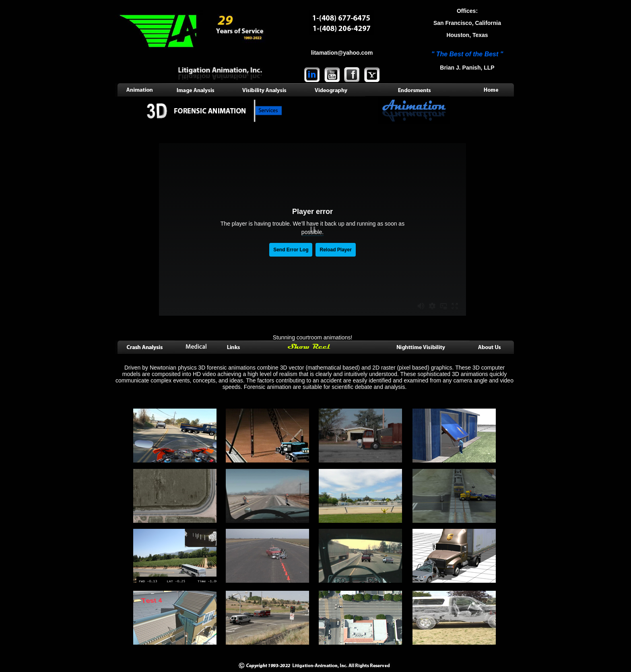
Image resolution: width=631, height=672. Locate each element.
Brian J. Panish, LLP (467, 68)
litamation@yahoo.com (342, 53)
